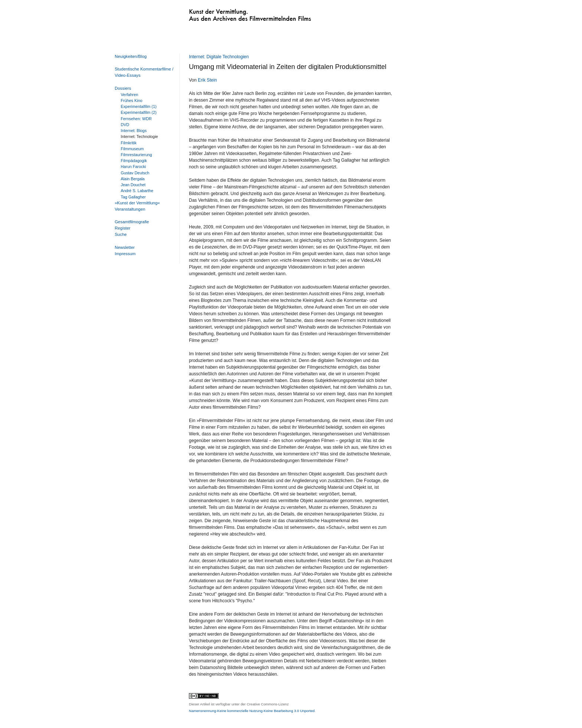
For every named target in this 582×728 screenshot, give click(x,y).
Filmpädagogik (134, 161)
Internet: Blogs (134, 131)
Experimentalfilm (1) (138, 106)
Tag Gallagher (133, 197)
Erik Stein (207, 80)
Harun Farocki (133, 167)
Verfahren (129, 95)
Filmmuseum (132, 149)
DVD (125, 125)
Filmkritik (129, 143)
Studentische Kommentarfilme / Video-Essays (143, 72)
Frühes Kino (131, 101)
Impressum (125, 254)
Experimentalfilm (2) (138, 112)
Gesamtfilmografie (132, 222)
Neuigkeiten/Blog (131, 56)
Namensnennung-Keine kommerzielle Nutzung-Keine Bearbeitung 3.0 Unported (252, 711)
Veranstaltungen (130, 209)
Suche (121, 234)
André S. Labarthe (137, 191)
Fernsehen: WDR (136, 119)
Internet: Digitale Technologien (219, 57)
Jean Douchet (133, 185)
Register (122, 228)
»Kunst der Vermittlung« (137, 203)
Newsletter (125, 247)
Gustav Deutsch (135, 173)
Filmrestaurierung (136, 155)
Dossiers (123, 88)
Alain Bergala (133, 179)
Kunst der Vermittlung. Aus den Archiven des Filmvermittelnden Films (235, 13)
